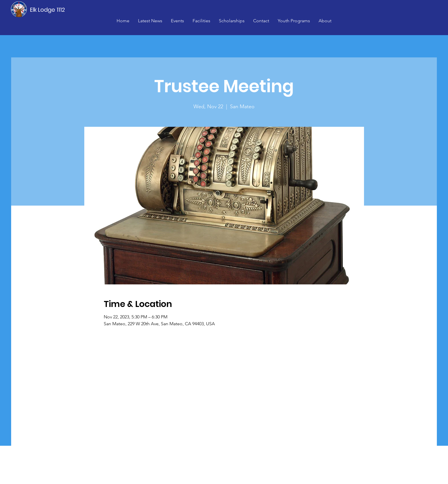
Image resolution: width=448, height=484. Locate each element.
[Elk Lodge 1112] (48, 10)
